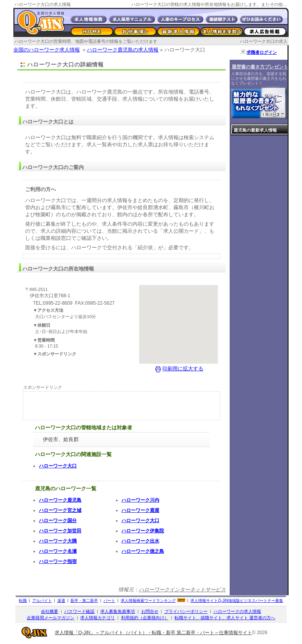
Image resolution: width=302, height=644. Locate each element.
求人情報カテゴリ (98, 618)
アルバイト (42, 601)
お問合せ (150, 611)
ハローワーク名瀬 (58, 551)
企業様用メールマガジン (51, 618)
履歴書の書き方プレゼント (260, 67)
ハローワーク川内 (140, 500)
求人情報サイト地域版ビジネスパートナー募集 (237, 601)
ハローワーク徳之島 (143, 551)
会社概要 (50, 611)
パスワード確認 (79, 611)
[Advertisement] (122, 77)
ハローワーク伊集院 (143, 531)
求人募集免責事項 (118, 611)
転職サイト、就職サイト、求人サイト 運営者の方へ (225, 618)
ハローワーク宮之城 (60, 510)
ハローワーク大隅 (58, 541)
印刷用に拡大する (183, 369)
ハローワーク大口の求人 (264, 41)
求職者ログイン (262, 52)
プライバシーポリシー (186, 611)
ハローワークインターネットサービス (182, 590)
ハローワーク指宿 (58, 561)
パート (109, 601)
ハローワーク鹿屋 (140, 510)
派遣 (61, 601)
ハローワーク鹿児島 (60, 500)
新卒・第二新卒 (84, 601)
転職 (23, 601)
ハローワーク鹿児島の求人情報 (123, 50)
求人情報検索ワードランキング (148, 601)
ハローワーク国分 (58, 521)
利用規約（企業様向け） (145, 618)
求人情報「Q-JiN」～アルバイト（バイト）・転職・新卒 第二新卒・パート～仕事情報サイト (153, 633)
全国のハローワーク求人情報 (47, 50)
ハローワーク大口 (58, 466)
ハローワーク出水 (140, 541)
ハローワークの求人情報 (237, 611)
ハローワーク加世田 (60, 531)
